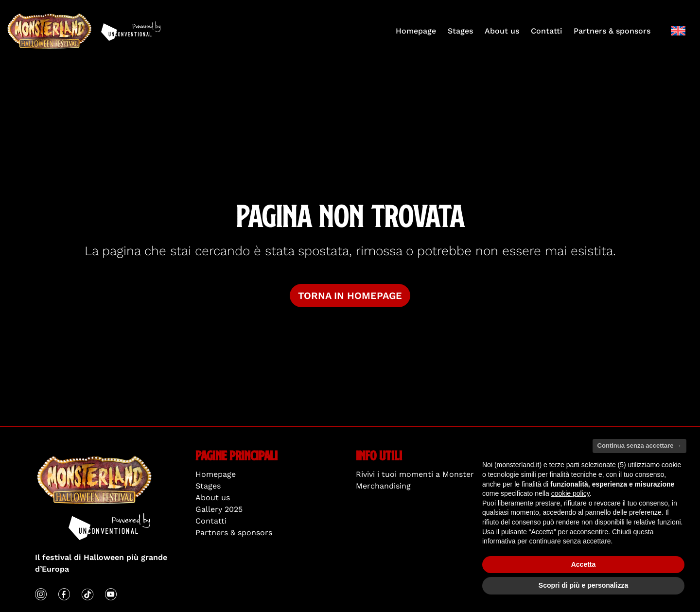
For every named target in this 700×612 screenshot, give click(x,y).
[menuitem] (678, 31)
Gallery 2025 (219, 509)
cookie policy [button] (570, 493)
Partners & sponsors (612, 31)
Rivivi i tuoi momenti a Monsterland (423, 474)
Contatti (546, 31)
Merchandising (383, 486)
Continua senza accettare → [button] (639, 446)
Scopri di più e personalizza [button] (583, 586)
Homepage (416, 31)
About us (502, 31)
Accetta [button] (584, 564)
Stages (460, 31)
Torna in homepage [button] (350, 296)
